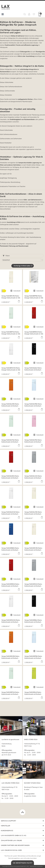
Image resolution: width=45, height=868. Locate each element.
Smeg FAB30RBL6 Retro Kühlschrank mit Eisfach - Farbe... (33, 621)
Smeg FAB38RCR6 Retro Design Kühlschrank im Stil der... (11, 297)
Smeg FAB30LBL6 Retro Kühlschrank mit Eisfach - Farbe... (33, 369)
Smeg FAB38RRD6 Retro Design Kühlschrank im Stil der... (34, 333)
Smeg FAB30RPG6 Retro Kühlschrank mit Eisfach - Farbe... (10, 693)
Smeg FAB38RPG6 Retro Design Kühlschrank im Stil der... (11, 333)
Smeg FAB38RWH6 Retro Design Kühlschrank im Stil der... (11, 369)
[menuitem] (3, 15)
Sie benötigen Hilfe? (23, 863)
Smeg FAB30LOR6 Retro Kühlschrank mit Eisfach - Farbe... (10, 405)
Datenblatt (15, 291)
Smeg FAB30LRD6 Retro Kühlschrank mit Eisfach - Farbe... (10, 477)
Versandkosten (32, 856)
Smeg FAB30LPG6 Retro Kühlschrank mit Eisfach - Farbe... (10, 441)
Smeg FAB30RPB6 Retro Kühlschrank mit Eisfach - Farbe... (33, 657)
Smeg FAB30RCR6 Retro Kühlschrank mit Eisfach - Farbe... (33, 549)
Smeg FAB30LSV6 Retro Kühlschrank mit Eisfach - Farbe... (33, 477)
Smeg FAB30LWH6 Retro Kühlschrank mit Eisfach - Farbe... (10, 513)
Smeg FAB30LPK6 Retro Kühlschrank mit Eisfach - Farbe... (33, 441)
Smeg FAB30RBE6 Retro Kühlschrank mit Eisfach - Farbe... (10, 549)
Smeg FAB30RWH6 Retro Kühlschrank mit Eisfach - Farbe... (11, 621)
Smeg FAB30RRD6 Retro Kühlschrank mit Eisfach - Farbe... (10, 585)
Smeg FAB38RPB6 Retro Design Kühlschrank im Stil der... (34, 297)
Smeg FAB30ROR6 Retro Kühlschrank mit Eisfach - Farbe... (10, 657)
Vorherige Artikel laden (23, 265)
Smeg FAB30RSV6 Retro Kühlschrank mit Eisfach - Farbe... (33, 585)
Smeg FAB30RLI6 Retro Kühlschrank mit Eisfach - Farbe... (33, 693)
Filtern (6, 256)
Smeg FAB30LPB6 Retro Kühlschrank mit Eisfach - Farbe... (33, 405)
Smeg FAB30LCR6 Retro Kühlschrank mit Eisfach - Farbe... (33, 513)
